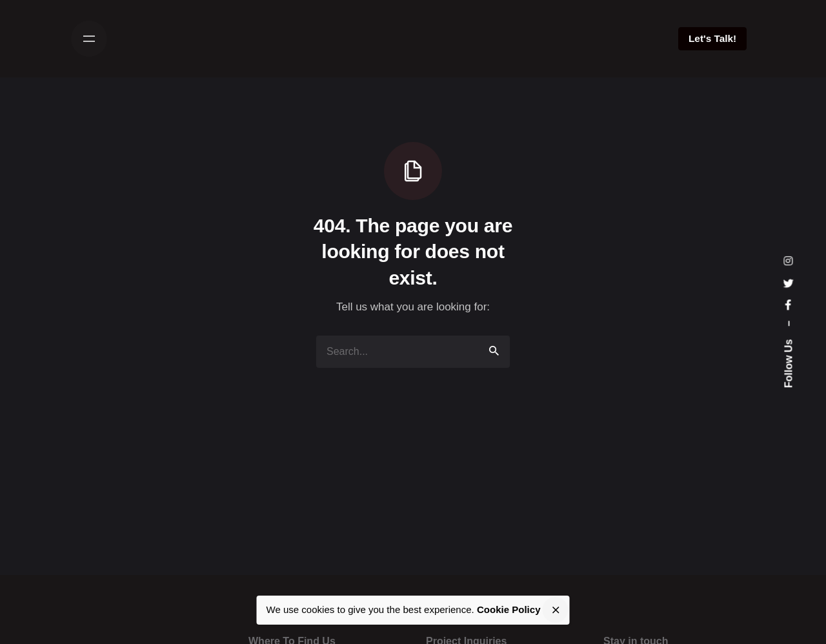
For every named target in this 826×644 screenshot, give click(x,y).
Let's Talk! (712, 38)
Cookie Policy (509, 609)
